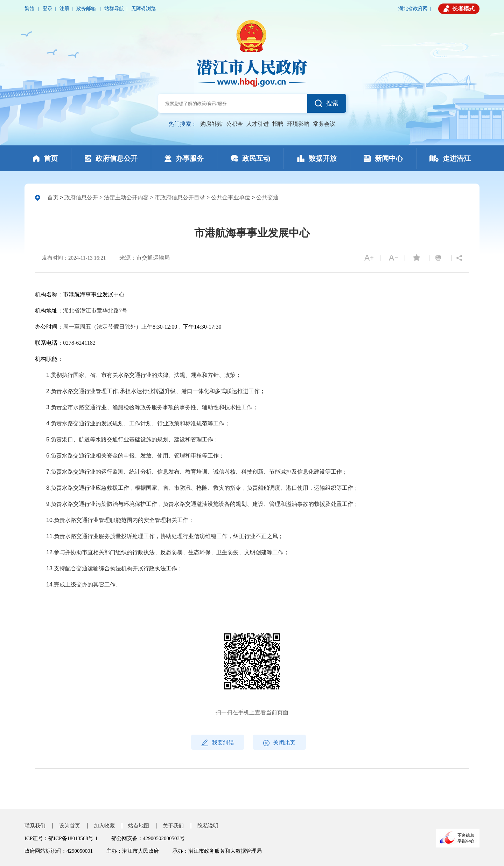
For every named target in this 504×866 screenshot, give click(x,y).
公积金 (234, 124)
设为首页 (70, 826)
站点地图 (139, 826)
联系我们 (35, 826)
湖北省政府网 (413, 9)
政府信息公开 (81, 197)
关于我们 (173, 826)
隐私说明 (208, 826)
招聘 (278, 124)
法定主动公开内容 (126, 197)
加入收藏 (104, 826)
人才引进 (258, 124)
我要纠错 (218, 743)
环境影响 (298, 124)
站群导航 (114, 9)
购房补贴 (211, 124)
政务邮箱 (87, 9)
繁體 (30, 9)
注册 (64, 9)
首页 (53, 197)
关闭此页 (279, 743)
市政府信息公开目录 (180, 197)
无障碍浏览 (143, 9)
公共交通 (267, 197)
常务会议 (324, 124)
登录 (48, 9)
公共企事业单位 (231, 197)
